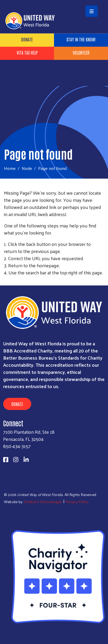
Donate (27, 39)
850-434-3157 (17, 446)
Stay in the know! (81, 39)
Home (10, 168)
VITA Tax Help (27, 53)
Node (27, 168)
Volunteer (81, 53)
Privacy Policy (77, 502)
